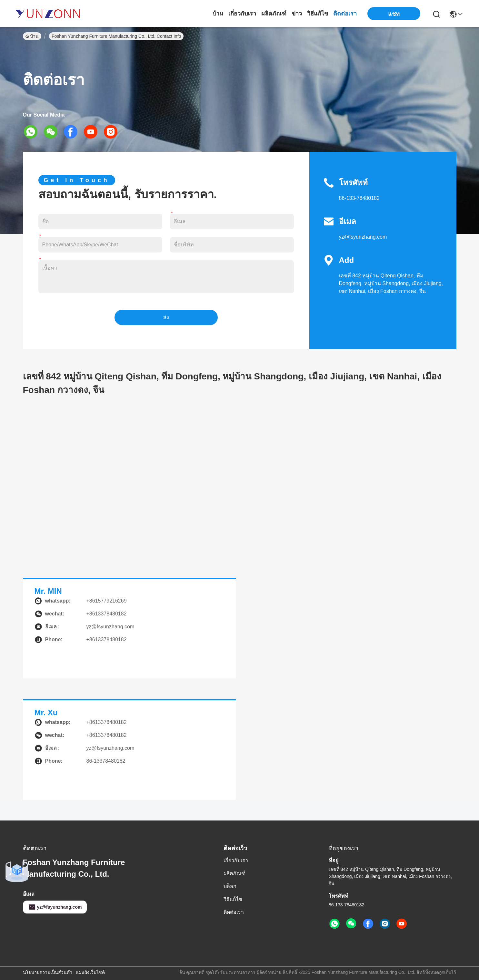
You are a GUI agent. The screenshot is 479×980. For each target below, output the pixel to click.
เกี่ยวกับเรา (242, 14)
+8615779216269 (107, 601)
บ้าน (218, 14)
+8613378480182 (107, 722)
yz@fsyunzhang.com (363, 237)
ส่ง (166, 317)
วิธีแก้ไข (318, 14)
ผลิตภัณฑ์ (274, 14)
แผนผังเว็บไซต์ (90, 972)
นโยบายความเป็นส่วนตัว (48, 972)
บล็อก (230, 886)
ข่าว (297, 14)
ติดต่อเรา (345, 14)
